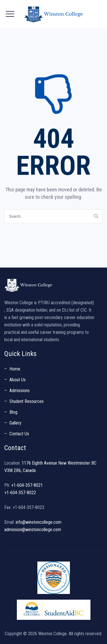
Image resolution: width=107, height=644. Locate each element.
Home (15, 369)
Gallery (15, 423)
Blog (13, 412)
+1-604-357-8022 (20, 493)
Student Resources (27, 401)
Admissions (20, 391)
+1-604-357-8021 (27, 485)
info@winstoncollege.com (39, 522)
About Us (18, 380)
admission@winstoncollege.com (33, 530)
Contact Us (19, 434)
